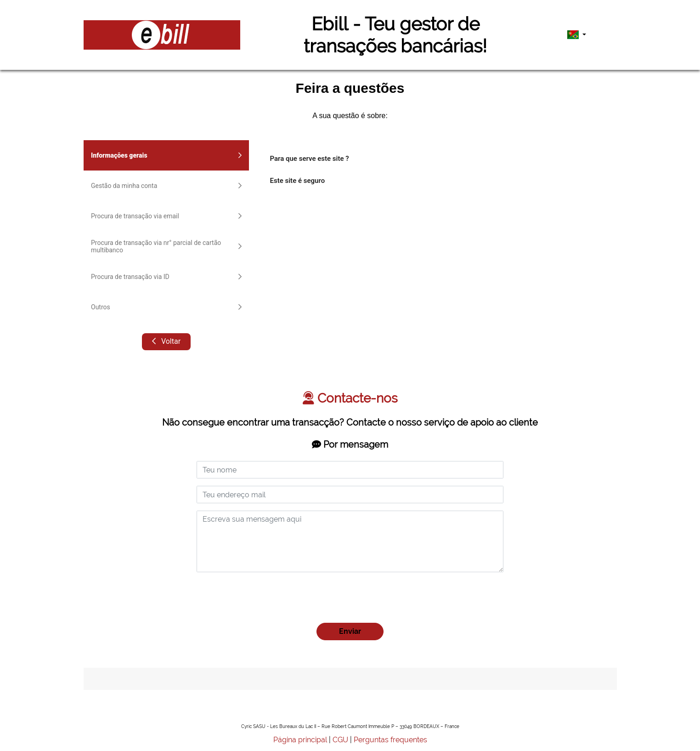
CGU (340, 740)
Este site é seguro (298, 181)
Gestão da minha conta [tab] (166, 186)
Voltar (166, 341)
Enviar (350, 631)
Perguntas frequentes (390, 740)
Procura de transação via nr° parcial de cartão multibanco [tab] (166, 246)
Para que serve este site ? (310, 159)
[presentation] (266, 597)
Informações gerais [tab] (166, 155)
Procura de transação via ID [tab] (166, 277)
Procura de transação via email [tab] (166, 216)
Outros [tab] (166, 307)
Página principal (300, 740)
